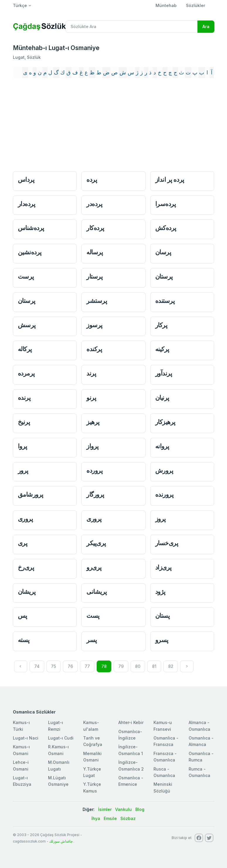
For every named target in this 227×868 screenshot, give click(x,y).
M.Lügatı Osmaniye (58, 781)
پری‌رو (94, 567)
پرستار (94, 276)
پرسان (163, 252)
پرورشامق (31, 494)
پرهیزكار (165, 422)
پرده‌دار (27, 204)
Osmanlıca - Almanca (201, 741)
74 (37, 666)
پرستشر (97, 301)
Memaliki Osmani (92, 757)
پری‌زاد (163, 567)
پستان (163, 616)
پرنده (24, 398)
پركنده (94, 349)
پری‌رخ (26, 567)
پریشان (27, 592)
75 (53, 666)
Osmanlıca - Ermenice (131, 781)
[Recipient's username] (132, 27)
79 (121, 666)
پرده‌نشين (30, 252)
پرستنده (165, 301)
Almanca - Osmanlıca (199, 726)
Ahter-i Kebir (131, 722)
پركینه (162, 349)
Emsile (110, 818)
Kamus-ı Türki (21, 726)
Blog (140, 809)
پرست (26, 276)
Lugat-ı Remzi (56, 726)
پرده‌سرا (166, 204)
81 (154, 666)
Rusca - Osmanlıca (164, 772)
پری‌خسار (167, 543)
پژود (160, 592)
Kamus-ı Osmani (21, 750)
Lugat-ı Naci (26, 738)
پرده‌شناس (31, 228)
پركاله (25, 349)
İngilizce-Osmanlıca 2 (131, 765)
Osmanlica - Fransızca (166, 741)
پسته (24, 640)
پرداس (26, 180)
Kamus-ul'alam (91, 726)
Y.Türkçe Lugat (92, 772)
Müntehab (166, 5)
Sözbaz (128, 818)
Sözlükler (196, 5)
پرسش (27, 325)
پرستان (164, 276)
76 (70, 666)
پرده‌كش (166, 228)
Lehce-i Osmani (21, 765)
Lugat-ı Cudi (61, 738)
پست (93, 616)
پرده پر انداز (170, 180)
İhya (96, 818)
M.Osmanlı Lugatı (59, 765)
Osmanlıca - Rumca (201, 757)
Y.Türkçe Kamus (92, 787)
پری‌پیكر (96, 543)
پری (23, 543)
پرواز (93, 446)
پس (23, 616)
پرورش (164, 470)
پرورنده (164, 494)
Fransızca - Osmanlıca (165, 757)
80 (138, 666)
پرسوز (94, 325)
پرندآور (164, 373)
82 (171, 666)
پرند (91, 373)
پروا (23, 446)
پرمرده (26, 373)
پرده (92, 180)
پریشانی (97, 592)
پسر (92, 640)
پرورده (94, 470)
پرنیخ (24, 422)
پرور (23, 470)
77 (87, 666)
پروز (161, 519)
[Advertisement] (114, 126)
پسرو (162, 640)
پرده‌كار (95, 228)
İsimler (105, 809)
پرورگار (95, 494)
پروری (25, 519)
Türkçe (20, 5)
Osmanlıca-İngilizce (130, 735)
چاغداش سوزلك (61, 841)
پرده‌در (94, 204)
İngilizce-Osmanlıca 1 (131, 750)
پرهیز (93, 422)
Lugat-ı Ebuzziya (22, 781)
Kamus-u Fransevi (163, 726)
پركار (161, 325)
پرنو (91, 398)
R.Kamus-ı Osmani (58, 750)
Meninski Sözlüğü (163, 787)
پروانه (162, 446)
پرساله (95, 252)
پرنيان (162, 398)
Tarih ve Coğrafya (93, 741)
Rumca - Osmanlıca (199, 772)
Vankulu (123, 809)
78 (104, 666)
